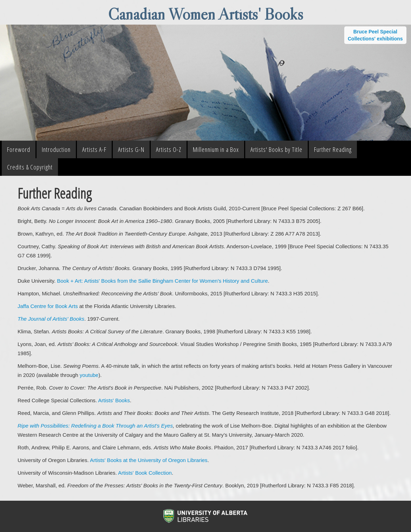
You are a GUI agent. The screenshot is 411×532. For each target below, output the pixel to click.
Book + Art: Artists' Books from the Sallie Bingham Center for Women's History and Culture (162, 281)
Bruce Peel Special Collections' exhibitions (375, 35)
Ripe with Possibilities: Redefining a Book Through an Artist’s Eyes (95, 426)
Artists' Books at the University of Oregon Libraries (149, 460)
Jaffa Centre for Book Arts (48, 306)
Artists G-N (131, 149)
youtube (89, 375)
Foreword (19, 149)
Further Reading (333, 149)
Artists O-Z (169, 149)
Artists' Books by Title (276, 149)
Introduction (56, 149)
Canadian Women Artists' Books (206, 14)
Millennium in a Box (216, 149)
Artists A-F (94, 149)
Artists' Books (114, 400)
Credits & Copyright (30, 167)
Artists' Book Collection (145, 473)
